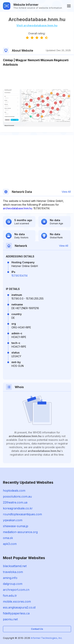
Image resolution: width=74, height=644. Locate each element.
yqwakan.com (13, 520)
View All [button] (66, 192)
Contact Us (37, 629)
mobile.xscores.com (17, 601)
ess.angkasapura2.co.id (19, 607)
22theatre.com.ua (15, 502)
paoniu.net (10, 619)
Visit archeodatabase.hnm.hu (37, 25)
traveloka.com (13, 572)
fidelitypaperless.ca (16, 613)
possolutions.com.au (17, 496)
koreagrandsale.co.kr (18, 508)
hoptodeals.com (14, 491)
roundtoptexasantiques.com (22, 514)
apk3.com (10, 544)
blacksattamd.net (15, 566)
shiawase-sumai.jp (16, 526)
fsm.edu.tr (10, 596)
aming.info (10, 578)
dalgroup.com (13, 584)
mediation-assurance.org (20, 532)
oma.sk (8, 538)
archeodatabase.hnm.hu (18, 208)
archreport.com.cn (16, 590)
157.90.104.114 (19, 276)
